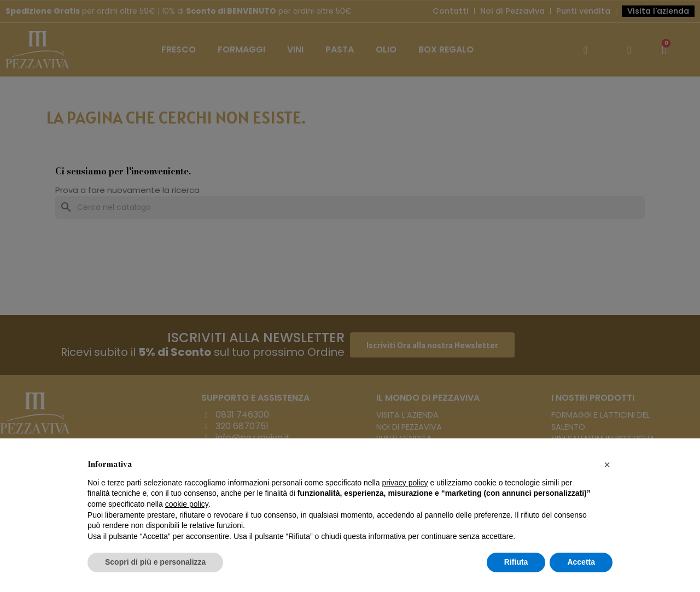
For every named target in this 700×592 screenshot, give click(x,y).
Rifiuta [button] (516, 562)
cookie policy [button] (187, 504)
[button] (607, 465)
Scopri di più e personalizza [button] (155, 562)
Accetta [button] (581, 562)
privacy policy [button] (405, 483)
